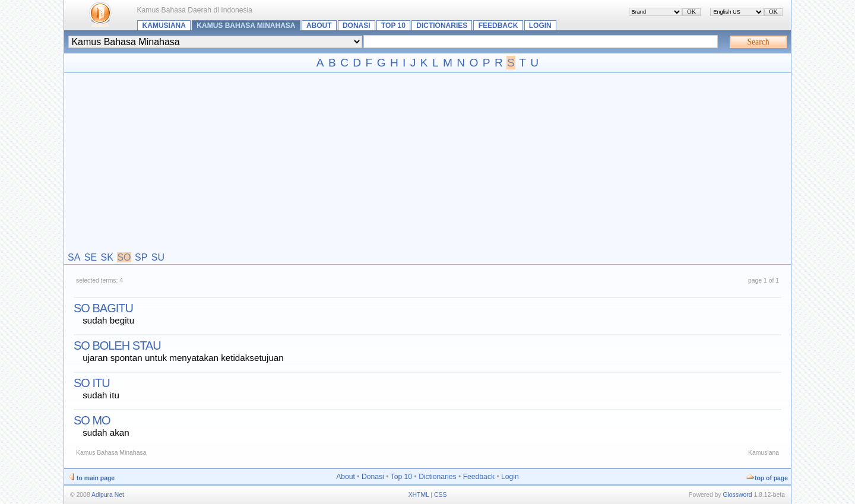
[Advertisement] (427, 163)
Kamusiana (164, 26)
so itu (92, 383)
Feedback (498, 26)
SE (91, 257)
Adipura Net (108, 495)
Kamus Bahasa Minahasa (246, 26)
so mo (92, 420)
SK (107, 257)
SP (141, 257)
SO (124, 257)
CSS (440, 495)
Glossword (737, 495)
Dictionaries (442, 26)
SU (158, 257)
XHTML (419, 495)
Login (540, 26)
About (319, 26)
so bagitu (103, 308)
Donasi (357, 26)
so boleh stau (117, 345)
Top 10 (393, 26)
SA (74, 257)
